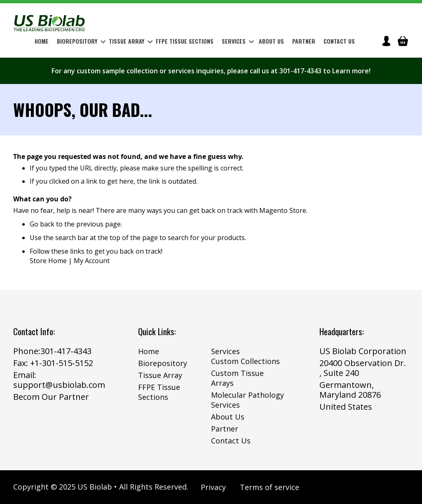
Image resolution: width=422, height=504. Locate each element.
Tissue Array (160, 375)
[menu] (195, 41)
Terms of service (270, 487)
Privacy (213, 487)
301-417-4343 (66, 351)
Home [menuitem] (42, 41)
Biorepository (163, 363)
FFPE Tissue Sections (159, 392)
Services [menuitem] (238, 41)
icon (386, 41)
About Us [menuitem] (271, 41)
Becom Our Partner (51, 397)
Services (225, 351)
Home (149, 351)
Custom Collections (245, 361)
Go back (42, 224)
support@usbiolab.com (59, 385)
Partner (225, 429)
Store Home (48, 261)
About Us (228, 417)
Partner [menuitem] (304, 41)
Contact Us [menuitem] (339, 41)
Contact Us (231, 441)
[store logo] (49, 23)
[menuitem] (80, 41)
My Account (92, 261)
